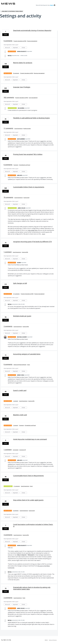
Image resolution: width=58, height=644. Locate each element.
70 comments (8, 197)
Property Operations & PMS (20, 41)
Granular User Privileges (22, 87)
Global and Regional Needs (20, 365)
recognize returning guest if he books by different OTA (32, 242)
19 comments (16, 73)
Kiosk (31, 486)
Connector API (23, 450)
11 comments (8, 128)
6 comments (8, 165)
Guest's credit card (20, 390)
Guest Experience (18, 128)
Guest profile (25, 252)
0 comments (8, 41)
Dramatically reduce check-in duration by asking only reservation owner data (32, 588)
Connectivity (16, 450)
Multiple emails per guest (22, 316)
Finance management (32, 41)
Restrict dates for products (23, 63)
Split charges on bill (20, 283)
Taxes (29, 365)
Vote (6, 35)
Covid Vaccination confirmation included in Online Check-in (33, 525)
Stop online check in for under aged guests (28, 500)
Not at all (8, 48)
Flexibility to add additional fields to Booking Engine (31, 118)
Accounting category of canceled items (27, 354)
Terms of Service (53, 640)
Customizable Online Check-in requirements (29, 187)
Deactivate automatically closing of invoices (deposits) (32, 30)
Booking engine (27, 128)
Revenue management (39, 73)
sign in (52, 5)
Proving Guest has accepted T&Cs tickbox (28, 154)
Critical (24, 48)
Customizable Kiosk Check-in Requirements (28, 476)
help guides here (33, 230)
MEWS (46, 640)
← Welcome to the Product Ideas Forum (12, 11)
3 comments (8, 535)
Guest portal (26, 198)
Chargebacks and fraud (25, 165)
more (43, 234)
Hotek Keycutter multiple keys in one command (30, 439)
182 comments (9, 97)
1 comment (8, 252)
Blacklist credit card (20, 415)
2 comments (8, 326)
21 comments (17, 486)
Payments (16, 165)
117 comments (16, 294)
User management (33, 98)
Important (16, 48)
